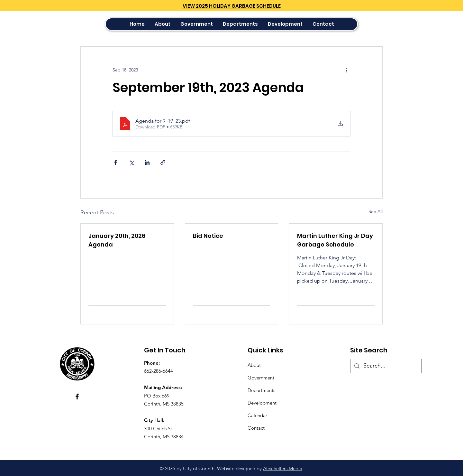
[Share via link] (163, 162)
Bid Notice (208, 236)
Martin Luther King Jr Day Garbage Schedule (335, 240)
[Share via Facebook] (116, 162)
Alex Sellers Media (283, 468)
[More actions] (347, 70)
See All (376, 211)
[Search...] (386, 366)
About (254, 365)
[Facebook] (77, 397)
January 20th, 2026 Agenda (117, 240)
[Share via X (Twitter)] (131, 162)
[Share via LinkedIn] (147, 162)
